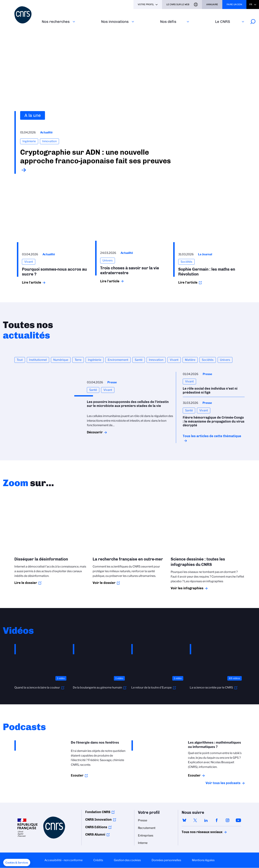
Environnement (118, 360)
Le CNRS (223, 22)
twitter (195, 820)
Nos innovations (115, 22)
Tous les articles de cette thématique (212, 436)
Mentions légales (203, 860)
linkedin (206, 820)
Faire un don (234, 4)
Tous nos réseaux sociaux (196, 832)
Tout (20, 360)
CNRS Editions (96, 827)
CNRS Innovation (98, 820)
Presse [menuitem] (143, 820)
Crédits (98, 860)
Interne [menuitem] (143, 843)
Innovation (156, 360)
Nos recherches (56, 22)
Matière (190, 360)
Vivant (174, 360)
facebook (217, 820)
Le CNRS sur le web (178, 4)
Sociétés (208, 360)
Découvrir (95, 432)
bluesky (184, 820)
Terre (78, 360)
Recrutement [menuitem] (147, 828)
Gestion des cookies (127, 860)
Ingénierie (95, 360)
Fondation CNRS (98, 812)
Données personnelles (166, 860)
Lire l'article (32, 282)
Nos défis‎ (168, 22)
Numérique (61, 360)
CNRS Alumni (95, 835)
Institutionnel (38, 360)
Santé (139, 360)
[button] (17, 863)
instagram (228, 820)
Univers (225, 360)
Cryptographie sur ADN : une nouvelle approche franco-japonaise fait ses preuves (96, 156)
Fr (251, 4)
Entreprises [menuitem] (146, 836)
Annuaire (212, 4)
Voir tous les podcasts (223, 783)
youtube (238, 820)
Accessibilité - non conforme (63, 860)
